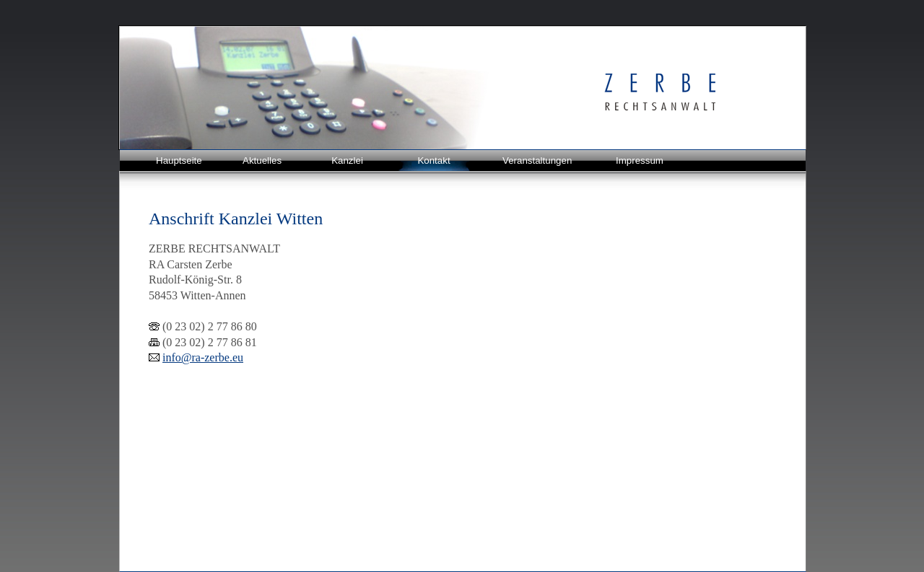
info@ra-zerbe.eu (203, 357)
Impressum (640, 160)
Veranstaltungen (537, 160)
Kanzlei (347, 160)
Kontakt (433, 160)
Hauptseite (179, 160)
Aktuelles (262, 160)
